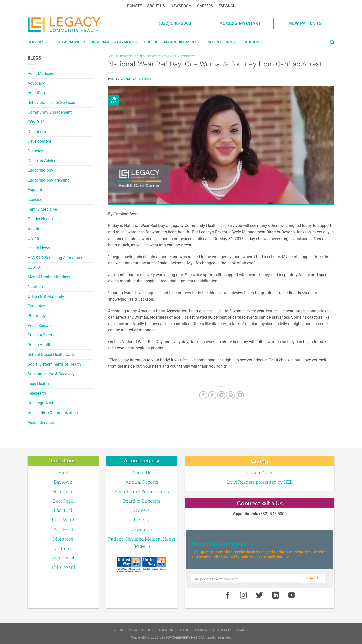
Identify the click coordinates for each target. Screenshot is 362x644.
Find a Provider (70, 42)
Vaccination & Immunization (53, 413)
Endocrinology (40, 170)
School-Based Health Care (51, 354)
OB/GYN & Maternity (46, 296)
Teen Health (38, 384)
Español (227, 6)
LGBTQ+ (35, 267)
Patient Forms (221, 42)
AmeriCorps (38, 93)
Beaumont (63, 491)
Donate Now (260, 472)
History (142, 520)
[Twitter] (212, 395)
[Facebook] (203, 395)
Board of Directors (142, 501)
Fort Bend (63, 529)
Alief (63, 472)
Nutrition (35, 287)
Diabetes (35, 151)
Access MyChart (240, 23)
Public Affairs (40, 335)
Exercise (35, 199)
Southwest (63, 558)
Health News (39, 248)
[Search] (332, 42)
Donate (134, 6)
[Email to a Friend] (221, 395)
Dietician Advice (42, 161)
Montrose (63, 539)
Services (38, 42)
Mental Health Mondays (49, 277)
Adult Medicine (41, 73)
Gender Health (40, 219)
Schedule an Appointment (172, 42)
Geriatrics (36, 229)
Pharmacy (37, 316)
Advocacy (36, 83)
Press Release (40, 326)
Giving (33, 238)
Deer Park (63, 501)
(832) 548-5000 (175, 23)
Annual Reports (142, 482)
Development (39, 141)
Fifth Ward (63, 520)
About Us (156, 6)
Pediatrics (36, 306)
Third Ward (63, 567)
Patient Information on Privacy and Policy (194, 630)
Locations (252, 42)
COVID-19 (36, 122)
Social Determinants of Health (54, 364)
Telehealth (37, 393)
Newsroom (181, 6)
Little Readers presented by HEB (260, 482)
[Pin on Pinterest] (230, 395)
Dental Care (38, 132)
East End (63, 510)
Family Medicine (42, 209)
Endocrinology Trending (49, 180)
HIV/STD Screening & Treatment (56, 258)
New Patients (305, 23)
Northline (63, 548)
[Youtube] (292, 595)
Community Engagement (50, 112)
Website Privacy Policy (133, 630)
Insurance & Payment (115, 42)
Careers (205, 6)
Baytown (63, 482)
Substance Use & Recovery (51, 374)
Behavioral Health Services (51, 103)
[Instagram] (244, 595)
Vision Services (41, 422)
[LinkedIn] (240, 395)
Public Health (39, 345)
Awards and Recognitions (142, 491)
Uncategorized (40, 403)
